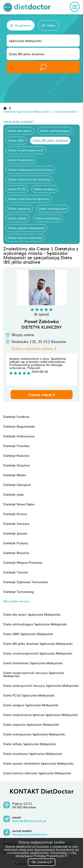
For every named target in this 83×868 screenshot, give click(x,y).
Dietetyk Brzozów (16, 553)
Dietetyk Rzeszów (16, 455)
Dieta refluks (18, 218)
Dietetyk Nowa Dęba (19, 504)
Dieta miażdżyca (48, 218)
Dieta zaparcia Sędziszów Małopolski (31, 724)
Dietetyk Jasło (14, 494)
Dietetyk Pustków (16, 417)
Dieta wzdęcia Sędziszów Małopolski (31, 705)
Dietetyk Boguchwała (19, 426)
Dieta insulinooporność (26, 150)
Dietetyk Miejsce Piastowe (23, 562)
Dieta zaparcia (19, 208)
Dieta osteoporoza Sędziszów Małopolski (34, 734)
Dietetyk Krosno (15, 514)
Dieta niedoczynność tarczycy (30, 169)
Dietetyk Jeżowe (15, 533)
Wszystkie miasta (17, 601)
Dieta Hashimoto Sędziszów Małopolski (33, 663)
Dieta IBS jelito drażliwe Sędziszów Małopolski (38, 643)
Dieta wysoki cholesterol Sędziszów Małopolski (39, 763)
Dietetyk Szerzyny (16, 523)
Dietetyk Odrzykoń (17, 485)
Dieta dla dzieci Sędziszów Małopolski (32, 614)
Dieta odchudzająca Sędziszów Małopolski (35, 624)
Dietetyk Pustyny (16, 543)
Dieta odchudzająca (55, 131)
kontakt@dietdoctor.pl (29, 821)
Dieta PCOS (17, 189)
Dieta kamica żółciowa (25, 238)
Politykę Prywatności (50, 856)
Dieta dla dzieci (20, 131)
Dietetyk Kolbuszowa (19, 436)
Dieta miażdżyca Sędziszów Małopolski (33, 754)
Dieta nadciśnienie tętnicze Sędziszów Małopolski (41, 715)
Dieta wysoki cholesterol (26, 228)
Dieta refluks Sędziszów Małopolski (30, 744)
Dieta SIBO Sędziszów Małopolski (28, 634)
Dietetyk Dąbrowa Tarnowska (26, 582)
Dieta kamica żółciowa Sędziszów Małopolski (37, 773)
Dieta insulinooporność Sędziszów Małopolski (38, 653)
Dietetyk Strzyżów (16, 465)
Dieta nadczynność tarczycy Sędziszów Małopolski (41, 685)
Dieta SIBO (16, 140)
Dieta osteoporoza (53, 208)
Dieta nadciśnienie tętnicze (29, 199)
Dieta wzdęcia (44, 189)
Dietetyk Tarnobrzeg (19, 592)
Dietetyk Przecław (16, 446)
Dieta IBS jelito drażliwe (50, 140)
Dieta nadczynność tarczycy (29, 179)
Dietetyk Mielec (15, 475)
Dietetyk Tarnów (16, 572)
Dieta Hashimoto (21, 160)
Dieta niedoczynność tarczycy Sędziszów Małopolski (34, 674)
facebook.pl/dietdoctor (30, 834)
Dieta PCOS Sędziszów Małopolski (29, 695)
